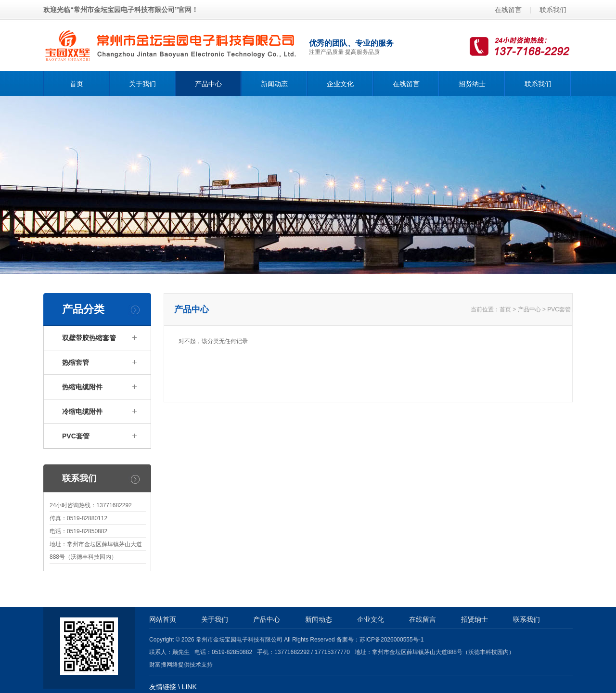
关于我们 (142, 84)
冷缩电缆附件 (82, 411)
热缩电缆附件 (82, 387)
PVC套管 (559, 309)
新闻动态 (274, 84)
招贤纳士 (472, 84)
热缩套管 (76, 362)
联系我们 (553, 10)
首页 (77, 84)
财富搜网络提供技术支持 (181, 665)
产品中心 (208, 84)
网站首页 (163, 619)
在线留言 (508, 10)
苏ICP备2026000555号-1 (391, 640)
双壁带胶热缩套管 (89, 338)
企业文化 (340, 84)
